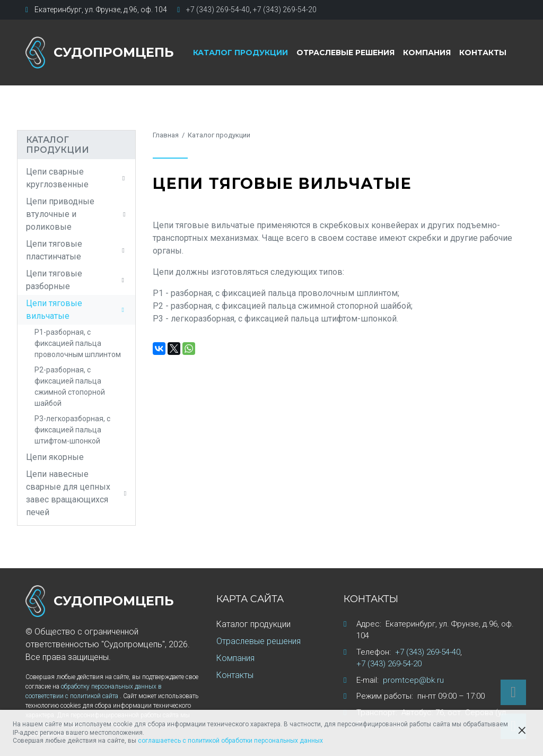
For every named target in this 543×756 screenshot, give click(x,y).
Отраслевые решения (345, 53)
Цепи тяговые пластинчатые (76, 250)
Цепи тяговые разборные (76, 280)
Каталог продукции (240, 53)
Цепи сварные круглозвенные (76, 178)
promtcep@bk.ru (413, 680)
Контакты (483, 53)
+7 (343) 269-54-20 (285, 10)
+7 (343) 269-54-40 (218, 10)
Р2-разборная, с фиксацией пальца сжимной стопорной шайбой (70, 386)
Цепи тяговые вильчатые (76, 310)
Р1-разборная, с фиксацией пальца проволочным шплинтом (78, 343)
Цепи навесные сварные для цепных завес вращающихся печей (76, 493)
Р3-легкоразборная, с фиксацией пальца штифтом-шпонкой (72, 430)
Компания (427, 53)
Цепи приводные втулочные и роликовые (76, 214)
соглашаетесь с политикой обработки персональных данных (230, 741)
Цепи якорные (55, 457)
